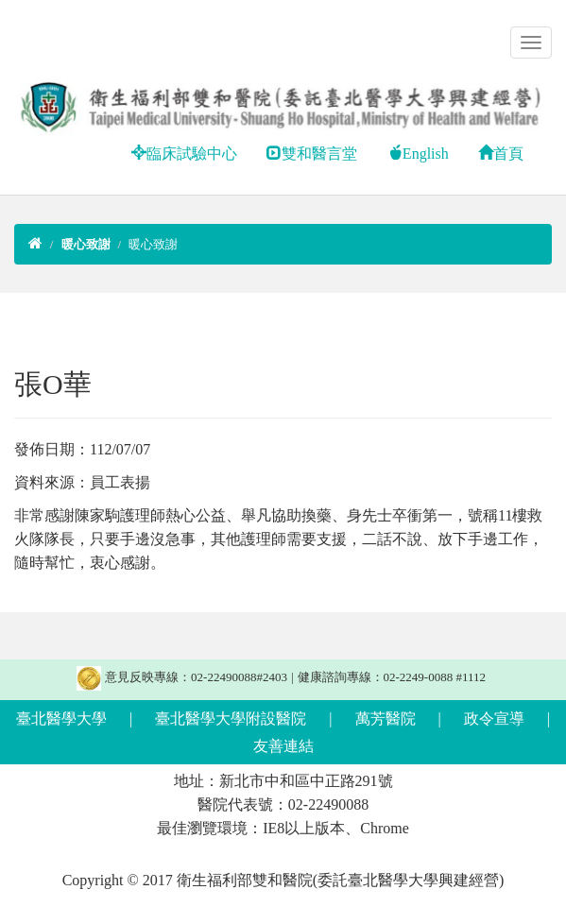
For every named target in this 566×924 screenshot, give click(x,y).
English (418, 154)
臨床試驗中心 (184, 154)
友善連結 (283, 746)
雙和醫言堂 (312, 154)
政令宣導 (494, 719)
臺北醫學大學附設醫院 (231, 719)
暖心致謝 (153, 244)
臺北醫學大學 (61, 719)
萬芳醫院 (386, 719)
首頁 (501, 154)
